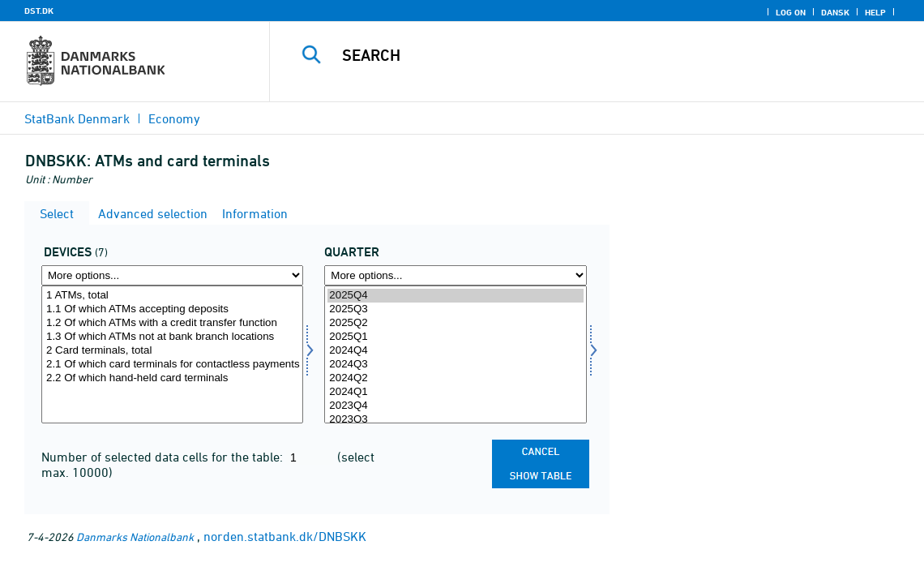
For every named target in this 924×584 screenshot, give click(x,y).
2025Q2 (455, 323)
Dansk (835, 12)
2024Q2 (455, 378)
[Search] (594, 55)
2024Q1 (455, 392)
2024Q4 (455, 351)
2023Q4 (455, 406)
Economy (174, 118)
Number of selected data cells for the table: (164, 457)
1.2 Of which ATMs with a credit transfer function (172, 323)
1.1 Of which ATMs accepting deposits (172, 309)
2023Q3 (455, 420)
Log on (791, 12)
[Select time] (455, 354)
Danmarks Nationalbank (135, 537)
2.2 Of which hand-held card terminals (172, 378)
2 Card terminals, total (172, 351)
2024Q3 (455, 365)
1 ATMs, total (172, 296)
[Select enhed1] (172, 354)
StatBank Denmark (77, 118)
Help (875, 12)
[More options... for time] (455, 275)
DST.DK (39, 11)
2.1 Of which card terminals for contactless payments (172, 365)
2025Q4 (455, 296)
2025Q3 (455, 309)
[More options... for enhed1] (172, 275)
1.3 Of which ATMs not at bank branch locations (172, 337)
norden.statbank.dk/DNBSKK (285, 536)
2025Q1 (455, 337)
